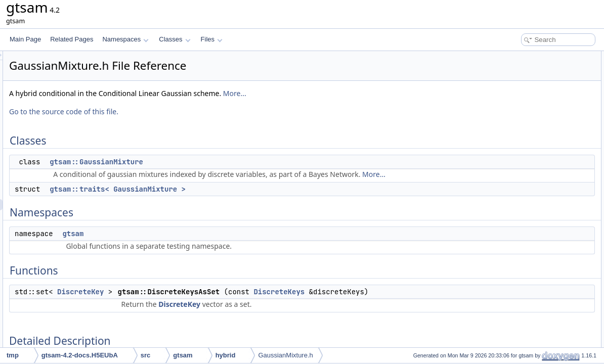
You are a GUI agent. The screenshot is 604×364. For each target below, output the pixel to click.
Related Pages (72, 39)
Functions (504, 112)
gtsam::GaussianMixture (223, 162)
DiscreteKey (207, 303)
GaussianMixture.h (285, 355)
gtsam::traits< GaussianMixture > (244, 200)
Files (212, 39)
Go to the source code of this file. (190, 111)
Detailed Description (518, 134)
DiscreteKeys (405, 303)
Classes (175, 39)
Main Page (25, 39)
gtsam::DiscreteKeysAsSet (535, 123)
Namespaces (125, 39)
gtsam (199, 245)
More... (361, 93)
